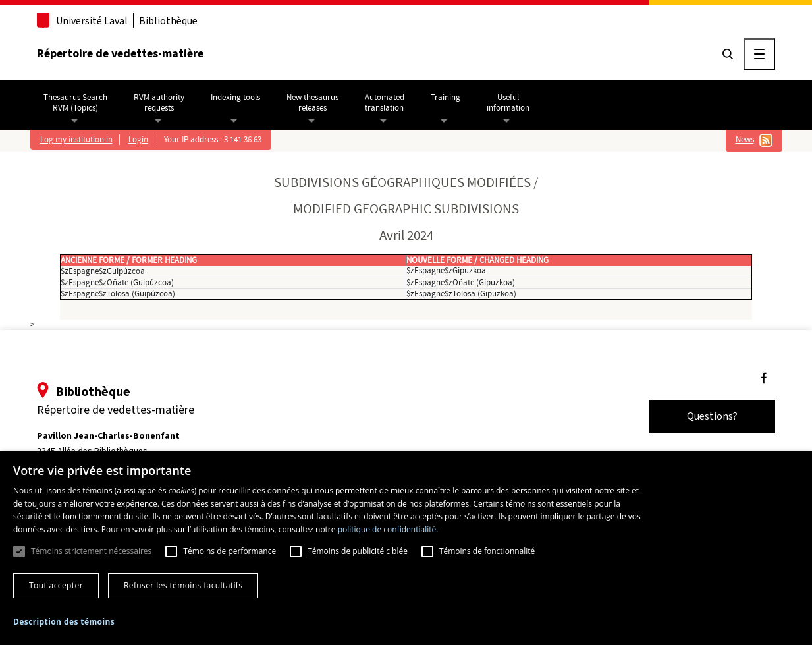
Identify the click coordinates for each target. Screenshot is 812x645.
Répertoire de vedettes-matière (120, 53)
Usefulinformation (508, 103)
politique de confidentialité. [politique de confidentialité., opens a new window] (388, 529)
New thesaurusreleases (312, 103)
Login (138, 140)
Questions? (712, 416)
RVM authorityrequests (159, 103)
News (745, 140)
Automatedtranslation (385, 103)
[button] (64, 622)
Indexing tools (235, 98)
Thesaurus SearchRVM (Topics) (75, 103)
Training (446, 98)
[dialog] (406, 548)
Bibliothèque (168, 21)
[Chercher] (728, 54)
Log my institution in (76, 140)
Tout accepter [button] (56, 585)
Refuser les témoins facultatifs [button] (183, 585)
